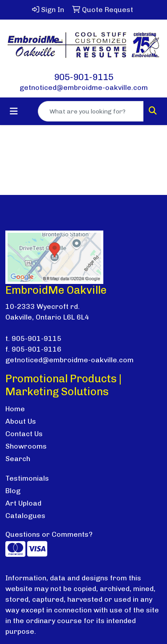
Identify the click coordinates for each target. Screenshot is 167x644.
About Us (21, 421)
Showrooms (26, 446)
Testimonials (27, 478)
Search (18, 459)
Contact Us (24, 434)
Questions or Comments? (49, 534)
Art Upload (23, 503)
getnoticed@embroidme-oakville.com (84, 87)
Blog (13, 491)
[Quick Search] (91, 111)
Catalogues (25, 516)
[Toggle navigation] (14, 111)
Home (15, 409)
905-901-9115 (84, 77)
